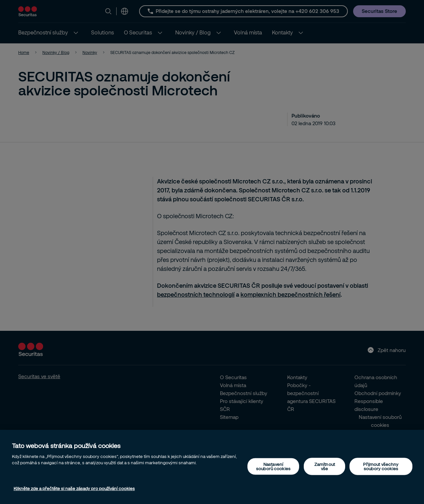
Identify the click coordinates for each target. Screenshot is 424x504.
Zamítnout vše (325, 466)
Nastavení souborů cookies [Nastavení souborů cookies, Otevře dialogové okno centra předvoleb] (273, 466)
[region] (212, 467)
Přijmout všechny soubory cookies (381, 466)
